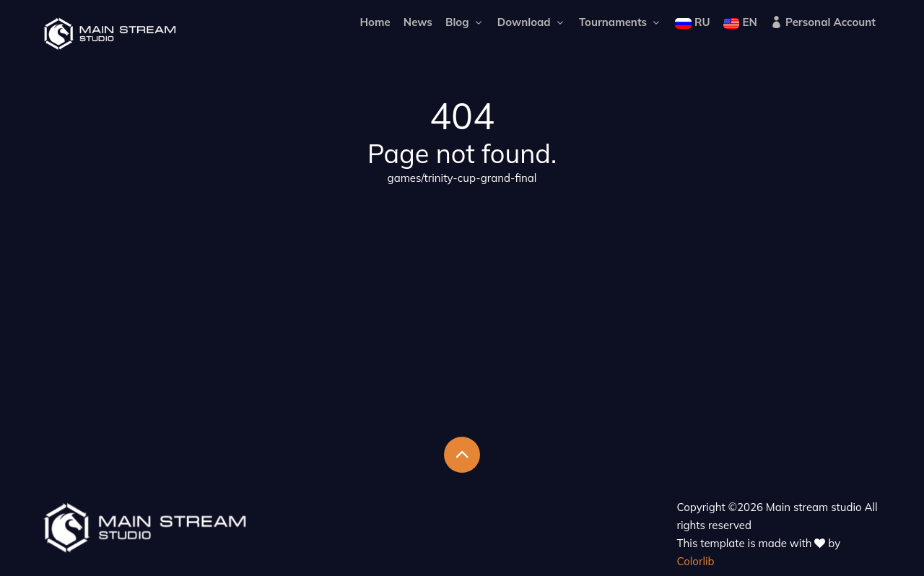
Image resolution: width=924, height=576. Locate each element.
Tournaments (620, 22)
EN (740, 22)
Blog (465, 22)
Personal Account (823, 22)
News (418, 22)
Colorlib (696, 561)
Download (532, 22)
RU (692, 22)
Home (375, 22)
